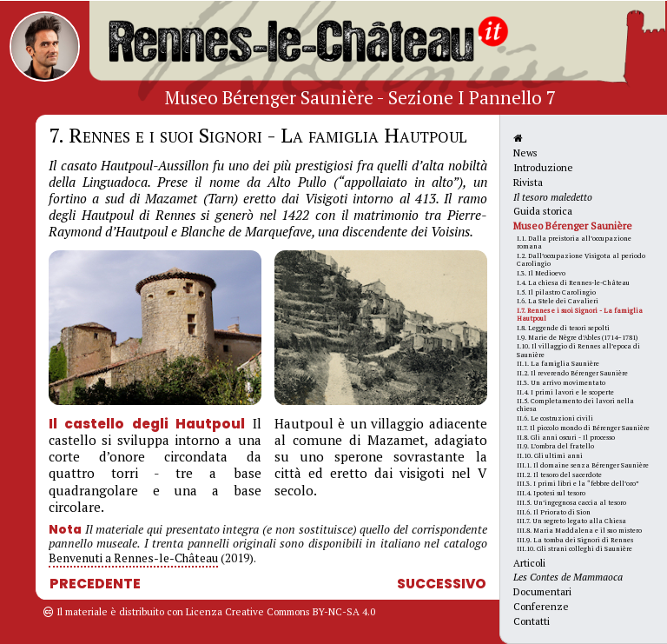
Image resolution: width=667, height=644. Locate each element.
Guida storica (543, 211)
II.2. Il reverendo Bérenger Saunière (572, 373)
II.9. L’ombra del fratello (555, 446)
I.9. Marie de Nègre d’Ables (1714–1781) (577, 337)
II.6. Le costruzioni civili (555, 418)
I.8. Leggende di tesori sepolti (563, 328)
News (525, 153)
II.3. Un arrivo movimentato (561, 382)
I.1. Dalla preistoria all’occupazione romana (574, 242)
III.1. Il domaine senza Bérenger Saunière (583, 465)
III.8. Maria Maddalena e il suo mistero (579, 530)
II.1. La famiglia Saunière (558, 363)
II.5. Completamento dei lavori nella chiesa (575, 405)
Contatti (532, 621)
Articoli (529, 563)
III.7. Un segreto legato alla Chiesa (571, 521)
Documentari (542, 591)
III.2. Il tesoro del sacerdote (559, 475)
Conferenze (541, 606)
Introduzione (543, 167)
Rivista (528, 182)
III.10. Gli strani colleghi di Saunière (575, 548)
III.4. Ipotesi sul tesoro (551, 493)
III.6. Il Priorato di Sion (554, 512)
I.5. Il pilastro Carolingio (556, 292)
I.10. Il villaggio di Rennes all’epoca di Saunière (578, 350)
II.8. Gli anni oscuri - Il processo (566, 437)
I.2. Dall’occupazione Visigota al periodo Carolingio (581, 259)
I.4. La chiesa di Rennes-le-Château (573, 282)
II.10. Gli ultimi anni (550, 455)
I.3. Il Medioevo (541, 273)
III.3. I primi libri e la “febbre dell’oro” (578, 483)
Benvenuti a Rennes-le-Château (133, 558)
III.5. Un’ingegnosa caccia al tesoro (571, 502)
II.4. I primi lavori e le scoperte (565, 392)
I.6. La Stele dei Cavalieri (558, 301)
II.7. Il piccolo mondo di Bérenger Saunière (583, 428)
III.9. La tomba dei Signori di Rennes (575, 540)
